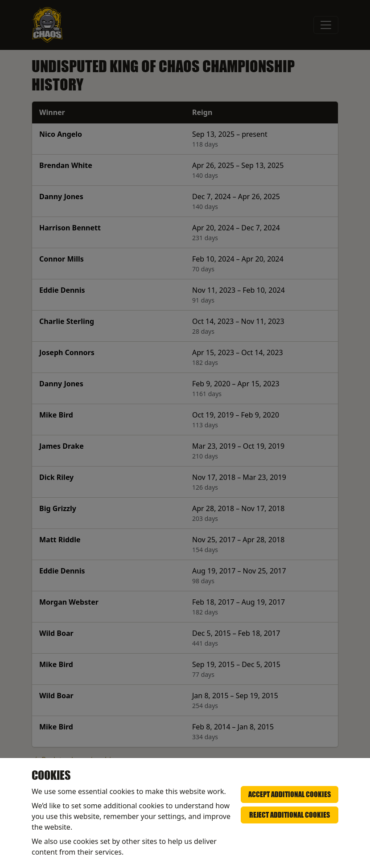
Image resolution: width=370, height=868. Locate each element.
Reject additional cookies (290, 815)
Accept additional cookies (290, 794)
